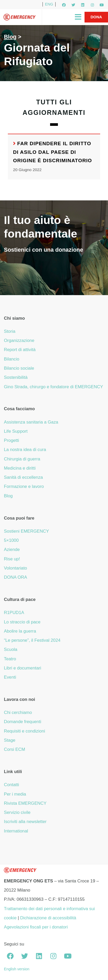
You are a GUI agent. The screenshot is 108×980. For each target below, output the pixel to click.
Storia (10, 331)
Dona (96, 17)
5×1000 (11, 540)
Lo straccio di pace (22, 622)
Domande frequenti (23, 722)
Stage (10, 740)
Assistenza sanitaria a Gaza (31, 422)
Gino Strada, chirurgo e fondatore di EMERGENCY (53, 387)
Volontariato (16, 568)
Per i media (15, 794)
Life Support (16, 431)
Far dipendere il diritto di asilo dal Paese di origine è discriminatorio (53, 152)
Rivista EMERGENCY (25, 803)
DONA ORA (16, 577)
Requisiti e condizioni (25, 731)
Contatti (11, 785)
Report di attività (20, 350)
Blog (10, 37)
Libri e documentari (23, 668)
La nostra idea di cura (25, 450)
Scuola (11, 649)
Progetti (11, 440)
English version (17, 969)
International (16, 831)
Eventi (10, 677)
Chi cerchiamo (18, 713)
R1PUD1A (14, 613)
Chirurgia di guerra (22, 459)
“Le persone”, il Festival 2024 (32, 640)
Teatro (10, 659)
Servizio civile (17, 812)
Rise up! (12, 559)
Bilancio (12, 359)
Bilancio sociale (19, 368)
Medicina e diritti (20, 468)
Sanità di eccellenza (23, 477)
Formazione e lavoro (24, 486)
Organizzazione (19, 340)
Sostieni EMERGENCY (26, 531)
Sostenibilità (16, 377)
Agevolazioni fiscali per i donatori (36, 927)
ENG (49, 4)
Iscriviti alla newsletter (25, 822)
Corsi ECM (14, 749)
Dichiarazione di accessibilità (48, 918)
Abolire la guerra (20, 631)
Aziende (12, 550)
